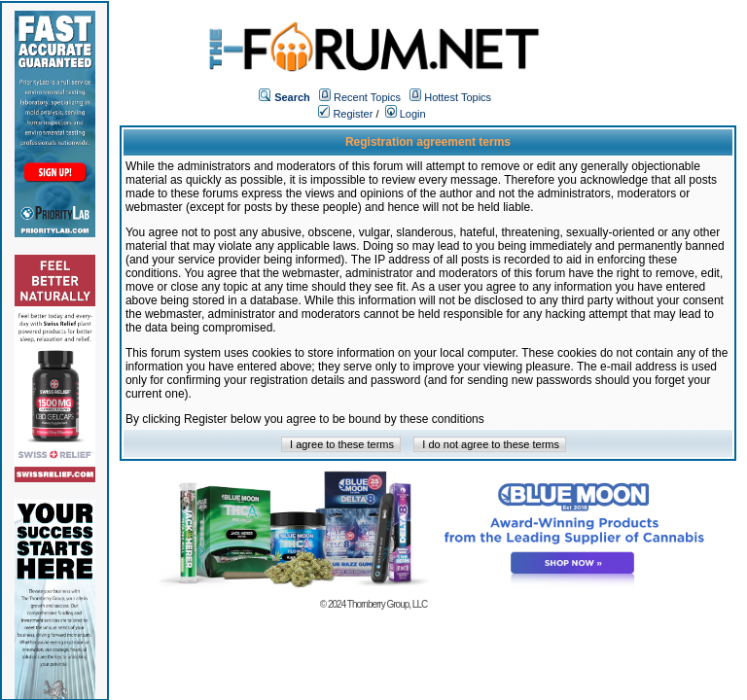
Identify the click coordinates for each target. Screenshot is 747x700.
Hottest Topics (458, 97)
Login (406, 114)
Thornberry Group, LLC (387, 604)
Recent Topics (367, 97)
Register (345, 114)
